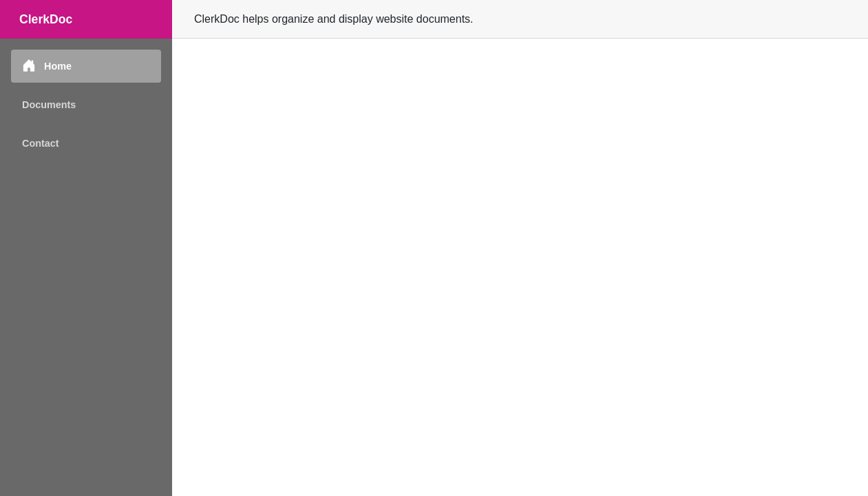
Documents (49, 105)
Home (47, 65)
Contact (41, 143)
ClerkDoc (46, 19)
